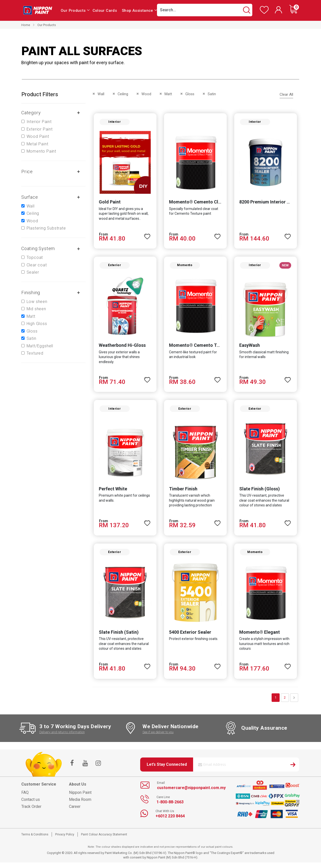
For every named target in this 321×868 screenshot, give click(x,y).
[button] (147, 236)
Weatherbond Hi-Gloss (121, 348)
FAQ (25, 798)
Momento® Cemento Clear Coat (202, 203)
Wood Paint (38, 136)
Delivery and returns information (62, 737)
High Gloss (37, 324)
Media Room (80, 805)
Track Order (31, 812)
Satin (31, 338)
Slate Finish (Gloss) (260, 493)
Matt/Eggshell (40, 346)
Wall (31, 206)
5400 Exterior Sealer (190, 637)
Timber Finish (183, 493)
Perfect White (111, 493)
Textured (35, 353)
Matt (31, 316)
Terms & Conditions (35, 840)
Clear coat (37, 265)
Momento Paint (41, 151)
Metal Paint (37, 144)
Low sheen (37, 302)
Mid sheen (36, 309)
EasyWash (250, 348)
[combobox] (205, 10)
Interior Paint (39, 122)
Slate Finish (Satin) (117, 637)
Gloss (32, 331)
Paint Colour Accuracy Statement (104, 840)
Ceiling (33, 213)
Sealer (33, 272)
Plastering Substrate (46, 228)
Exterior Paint (40, 129)
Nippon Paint (80, 798)
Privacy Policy (65, 840)
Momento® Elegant (260, 637)
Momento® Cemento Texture (199, 348)
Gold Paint (108, 203)
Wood (32, 221)
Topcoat (35, 257)
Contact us (31, 805)
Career (75, 812)
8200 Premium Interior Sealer (270, 203)
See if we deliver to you (158, 737)
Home (26, 25)
